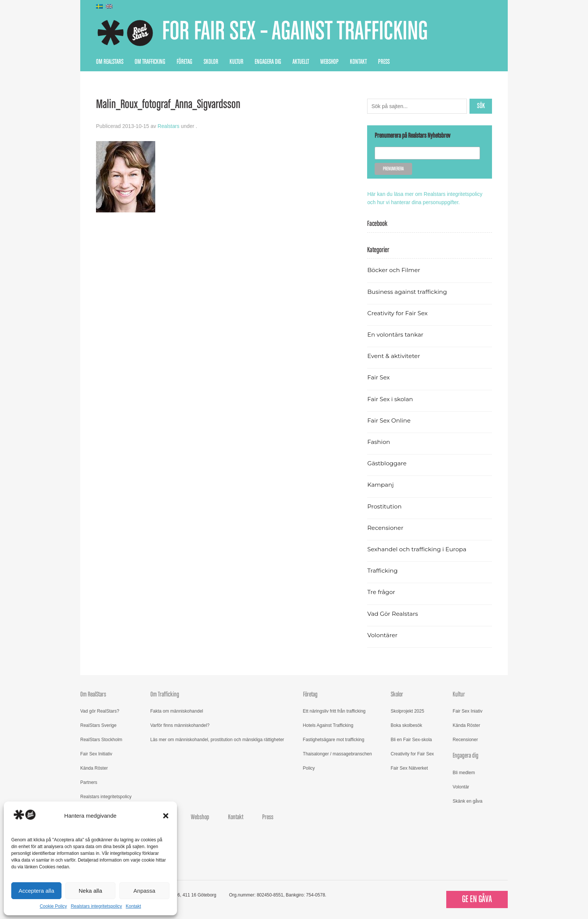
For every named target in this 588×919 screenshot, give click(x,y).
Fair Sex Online (389, 420)
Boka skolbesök (406, 725)
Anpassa (144, 891)
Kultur (236, 62)
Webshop (329, 62)
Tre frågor (381, 592)
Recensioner (385, 527)
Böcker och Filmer (394, 270)
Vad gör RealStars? (100, 711)
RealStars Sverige (98, 725)
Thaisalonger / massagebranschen (337, 754)
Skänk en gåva (467, 800)
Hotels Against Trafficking (328, 725)
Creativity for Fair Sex (398, 313)
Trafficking (383, 570)
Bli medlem (464, 772)
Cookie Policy (53, 906)
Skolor (211, 62)
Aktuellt (301, 62)
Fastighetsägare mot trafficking (334, 739)
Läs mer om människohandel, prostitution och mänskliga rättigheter (217, 739)
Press (384, 62)
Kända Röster (94, 768)
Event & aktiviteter (394, 356)
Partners (89, 782)
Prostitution (385, 506)
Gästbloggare (387, 463)
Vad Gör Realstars (393, 613)
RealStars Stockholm (101, 739)
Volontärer (382, 635)
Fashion (379, 441)
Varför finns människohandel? (180, 725)
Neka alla (91, 891)
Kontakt (133, 906)
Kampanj (381, 484)
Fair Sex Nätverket (409, 768)
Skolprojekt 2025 (407, 711)
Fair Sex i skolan (390, 398)
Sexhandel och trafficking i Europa (418, 549)
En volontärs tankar (396, 334)
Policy (309, 768)
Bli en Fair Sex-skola (411, 739)
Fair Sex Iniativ (467, 711)
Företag (184, 62)
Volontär (461, 786)
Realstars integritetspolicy (97, 906)
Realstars (169, 126)
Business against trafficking (408, 291)
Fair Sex (379, 377)
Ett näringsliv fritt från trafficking (334, 711)
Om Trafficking (150, 62)
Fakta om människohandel (177, 711)
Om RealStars (110, 62)
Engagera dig (268, 62)
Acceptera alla (36, 891)
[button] (166, 816)
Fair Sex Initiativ (96, 754)
